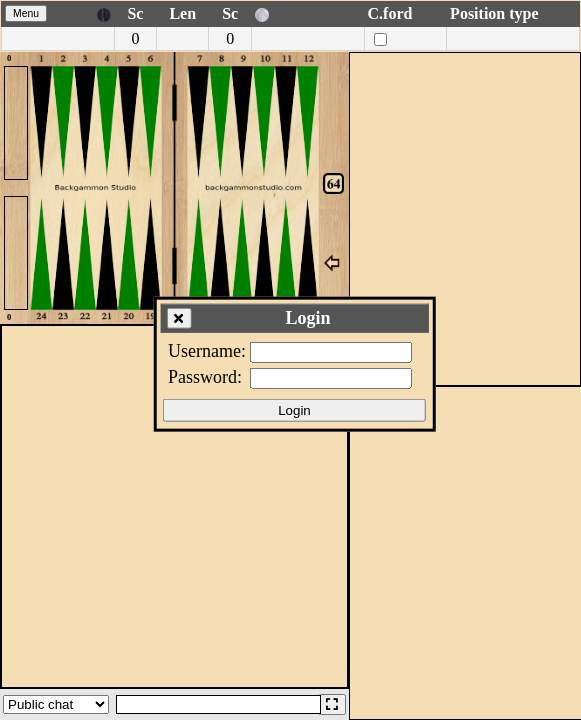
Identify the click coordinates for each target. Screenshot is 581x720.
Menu (26, 13)
